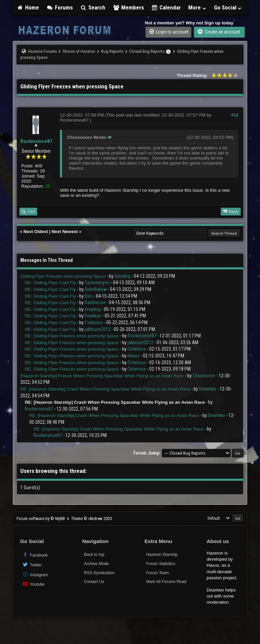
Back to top (94, 555)
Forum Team (158, 573)
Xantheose (95, 303)
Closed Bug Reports (147, 51)
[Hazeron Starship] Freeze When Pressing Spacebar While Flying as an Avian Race (102, 376)
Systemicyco (97, 283)
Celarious (94, 323)
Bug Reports (112, 51)
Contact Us (94, 582)
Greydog (122, 276)
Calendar (166, 7)
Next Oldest (36, 232)
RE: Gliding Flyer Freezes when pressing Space (72, 336)
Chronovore (204, 376)
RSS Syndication (99, 573)
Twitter (32, 565)
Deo (89, 296)
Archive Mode (96, 564)
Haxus (134, 356)
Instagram (35, 574)
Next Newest (64, 232)
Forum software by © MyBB (41, 518)
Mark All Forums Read (166, 582)
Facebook (35, 555)
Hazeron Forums (42, 51)
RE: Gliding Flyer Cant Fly (50, 283)
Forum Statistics (161, 564)
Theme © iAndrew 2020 (91, 518)
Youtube (33, 584)
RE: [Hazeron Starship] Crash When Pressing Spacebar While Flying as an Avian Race (105, 389)
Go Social (228, 7)
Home (28, 7)
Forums (60, 7)
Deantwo (208, 389)
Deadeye (93, 316)
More (197, 7)
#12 (235, 115)
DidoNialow (96, 289)
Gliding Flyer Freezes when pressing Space (63, 276)
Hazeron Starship (162, 555)
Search (93, 7)
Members (128, 7)
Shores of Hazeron (79, 51)
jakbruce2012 (97, 329)
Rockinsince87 (36, 141)
